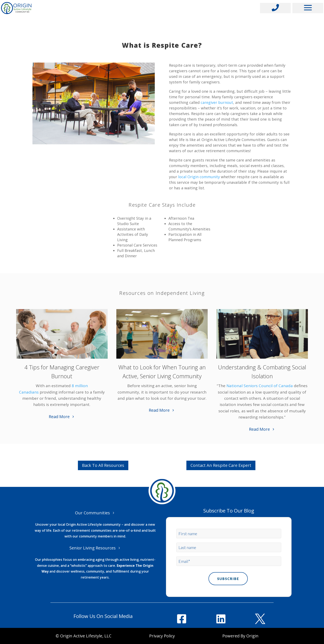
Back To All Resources (103, 465)
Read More (59, 417)
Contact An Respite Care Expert (221, 465)
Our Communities (92, 513)
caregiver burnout (217, 102)
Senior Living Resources (93, 548)
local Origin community (199, 177)
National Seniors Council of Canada (260, 386)
